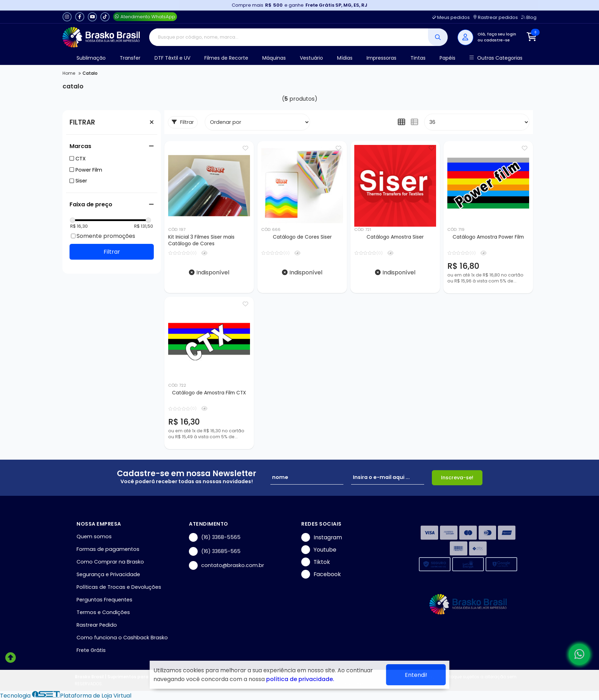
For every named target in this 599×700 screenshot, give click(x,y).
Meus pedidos (451, 17)
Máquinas (274, 58)
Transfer (130, 58)
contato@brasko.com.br (226, 565)
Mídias (345, 58)
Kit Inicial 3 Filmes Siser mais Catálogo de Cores (201, 240)
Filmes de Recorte (226, 58)
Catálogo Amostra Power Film (488, 237)
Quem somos (94, 536)
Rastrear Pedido (97, 625)
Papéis (447, 58)
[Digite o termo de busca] (289, 37)
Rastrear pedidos (496, 17)
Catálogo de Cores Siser (302, 237)
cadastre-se (497, 40)
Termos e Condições (103, 612)
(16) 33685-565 (215, 551)
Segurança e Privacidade (108, 574)
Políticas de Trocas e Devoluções (119, 587)
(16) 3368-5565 (215, 537)
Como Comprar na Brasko (110, 562)
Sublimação (91, 58)
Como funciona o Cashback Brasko (122, 638)
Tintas (418, 58)
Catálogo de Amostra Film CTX (209, 393)
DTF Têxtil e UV (172, 58)
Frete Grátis (91, 650)
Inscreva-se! (457, 478)
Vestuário (311, 58)
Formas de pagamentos (108, 549)
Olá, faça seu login (497, 34)
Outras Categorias (496, 58)
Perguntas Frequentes (104, 600)
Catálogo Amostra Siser (395, 237)
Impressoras (381, 58)
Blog (529, 17)
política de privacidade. (300, 679)
